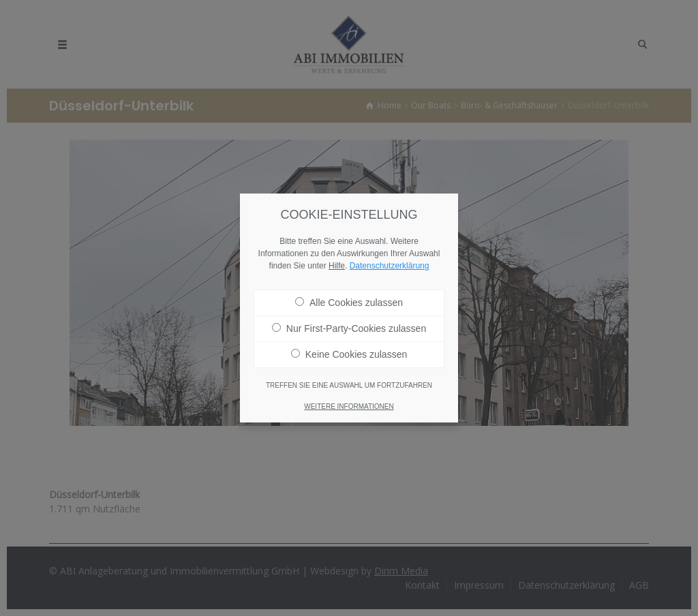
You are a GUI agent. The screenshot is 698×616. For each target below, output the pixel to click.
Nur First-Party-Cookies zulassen (349, 324)
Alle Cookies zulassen (349, 298)
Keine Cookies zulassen (349, 350)
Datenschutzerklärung (390, 262)
